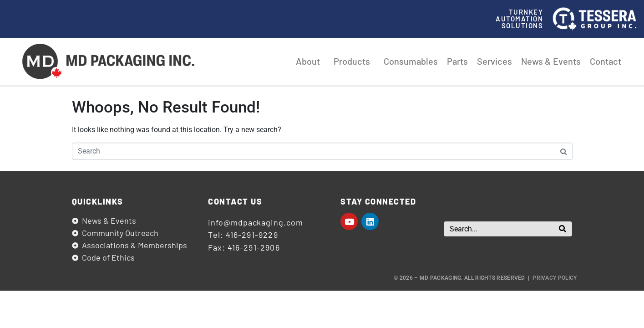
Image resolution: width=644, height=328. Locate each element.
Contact (606, 61)
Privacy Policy (555, 278)
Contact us (235, 201)
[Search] (563, 229)
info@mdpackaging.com (255, 222)
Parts (457, 61)
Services (494, 61)
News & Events (551, 61)
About (310, 61)
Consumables (411, 61)
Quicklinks (98, 201)
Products (354, 61)
